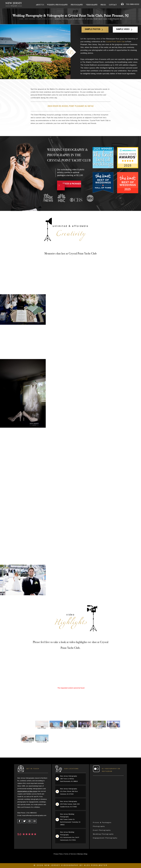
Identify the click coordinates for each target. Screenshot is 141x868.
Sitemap (80, 854)
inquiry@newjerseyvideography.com (34, 816)
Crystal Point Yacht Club (115, 42)
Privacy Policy (58, 854)
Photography (77, 5)
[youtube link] (35, 821)
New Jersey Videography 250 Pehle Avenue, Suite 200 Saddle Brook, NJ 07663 (70, 804)
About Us (40, 5)
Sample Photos (93, 30)
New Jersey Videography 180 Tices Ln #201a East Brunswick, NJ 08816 (69, 779)
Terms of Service (70, 854)
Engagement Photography (105, 838)
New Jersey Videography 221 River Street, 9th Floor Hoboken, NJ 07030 (69, 792)
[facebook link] (19, 821)
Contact (113, 5)
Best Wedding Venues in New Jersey (39, 19)
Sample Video (123, 30)
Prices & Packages (102, 823)
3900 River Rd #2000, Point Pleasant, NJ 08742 (70, 106)
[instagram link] (30, 821)
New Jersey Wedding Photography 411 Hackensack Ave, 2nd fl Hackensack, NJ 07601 (70, 836)
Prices (103, 5)
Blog (86, 854)
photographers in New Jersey (27, 791)
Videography (92, 5)
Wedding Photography (57, 5)
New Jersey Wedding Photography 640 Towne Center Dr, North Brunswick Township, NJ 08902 (70, 820)
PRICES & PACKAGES (72, 184)
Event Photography (102, 830)
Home (21, 19)
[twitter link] (24, 821)
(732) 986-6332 (31, 813)
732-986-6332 (133, 5)
